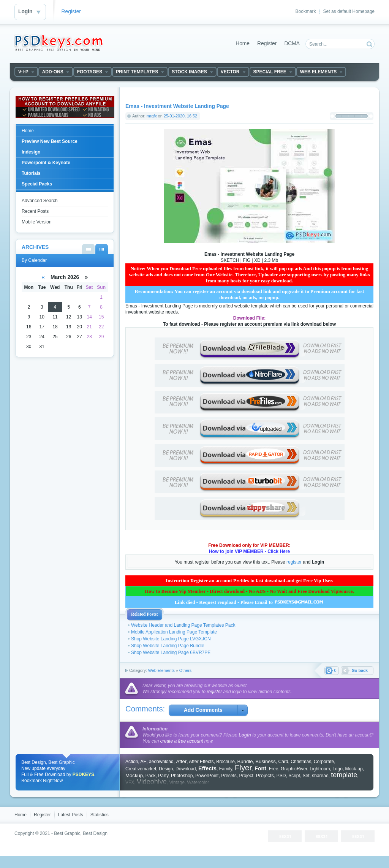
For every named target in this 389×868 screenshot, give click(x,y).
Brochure (225, 762)
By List (88, 249)
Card (283, 762)
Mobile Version (37, 222)
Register (71, 12)
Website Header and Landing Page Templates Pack (183, 625)
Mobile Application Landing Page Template (174, 632)
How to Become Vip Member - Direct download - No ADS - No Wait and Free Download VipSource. (249, 591)
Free (274, 769)
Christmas (301, 762)
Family (226, 769)
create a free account (182, 741)
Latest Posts (71, 815)
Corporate (324, 762)
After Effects (201, 762)
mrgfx (152, 116)
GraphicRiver (294, 769)
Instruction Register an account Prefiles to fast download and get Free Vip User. (249, 581)
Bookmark (306, 11)
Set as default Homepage (349, 11)
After (181, 761)
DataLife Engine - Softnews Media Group (59, 43)
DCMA (292, 44)
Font (260, 768)
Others (185, 670)
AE (143, 762)
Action (132, 762)
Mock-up (354, 769)
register (294, 562)
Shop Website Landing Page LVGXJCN (171, 639)
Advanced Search (40, 201)
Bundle (245, 761)
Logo (338, 769)
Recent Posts (35, 211)
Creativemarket (141, 769)
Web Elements (161, 670)
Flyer (243, 768)
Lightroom (320, 769)
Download (186, 769)
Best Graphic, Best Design (81, 833)
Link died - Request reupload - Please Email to (250, 602)
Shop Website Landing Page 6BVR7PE (171, 653)
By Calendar (102, 249)
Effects (207, 768)
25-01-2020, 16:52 (180, 116)
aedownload (161, 762)
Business (266, 761)
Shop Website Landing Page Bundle (168, 646)
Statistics (100, 815)
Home (243, 44)
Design (166, 769)
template (344, 775)
